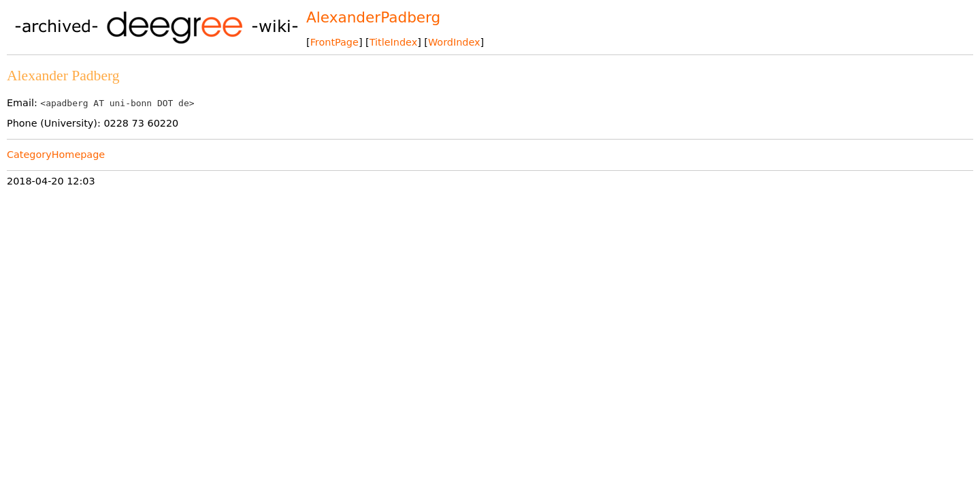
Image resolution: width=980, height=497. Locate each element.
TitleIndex (393, 42)
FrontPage (334, 42)
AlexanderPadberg (373, 17)
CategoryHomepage (56, 155)
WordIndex (454, 42)
